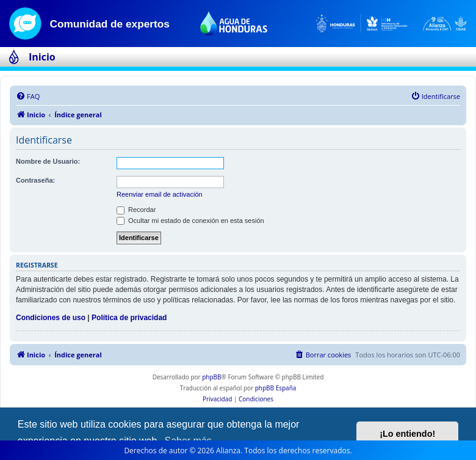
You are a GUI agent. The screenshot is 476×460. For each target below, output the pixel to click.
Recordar (136, 210)
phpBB (211, 377)
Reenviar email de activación (160, 194)
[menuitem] (28, 97)
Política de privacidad (129, 318)
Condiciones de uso (51, 318)
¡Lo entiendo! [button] (407, 434)
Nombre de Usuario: (48, 161)
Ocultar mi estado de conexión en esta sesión (190, 221)
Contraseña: (35, 180)
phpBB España (276, 388)
